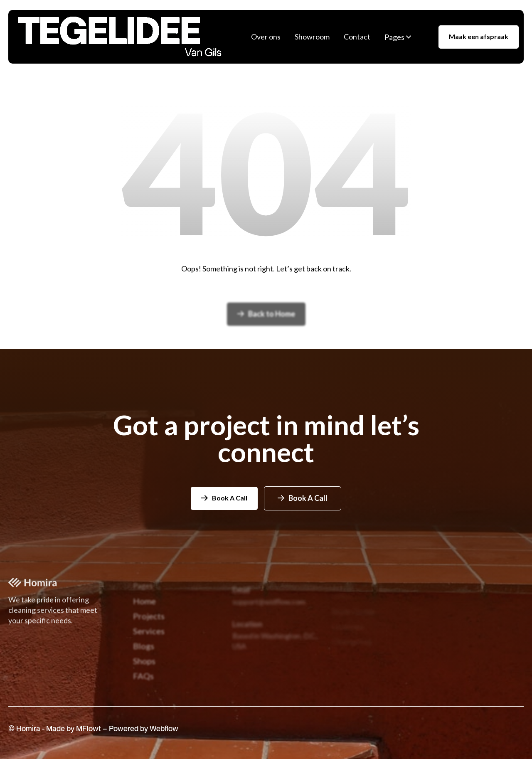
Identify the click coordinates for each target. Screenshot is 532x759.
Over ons (266, 37)
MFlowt (89, 735)
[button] (398, 37)
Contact (357, 37)
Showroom (312, 37)
